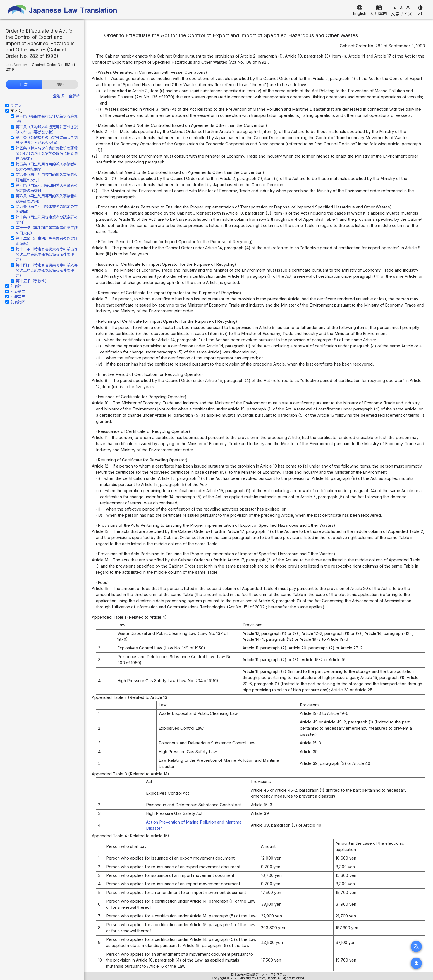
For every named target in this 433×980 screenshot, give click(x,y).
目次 (24, 84)
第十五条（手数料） (32, 281)
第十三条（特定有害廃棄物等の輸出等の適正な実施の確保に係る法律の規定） (47, 254)
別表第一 (18, 286)
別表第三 (18, 297)
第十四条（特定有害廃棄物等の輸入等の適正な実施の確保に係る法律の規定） (47, 270)
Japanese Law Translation (63, 10)
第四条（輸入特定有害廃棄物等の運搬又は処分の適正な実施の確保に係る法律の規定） (47, 153)
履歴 (60, 84)
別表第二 (18, 291)
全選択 (58, 96)
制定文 (16, 106)
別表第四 (18, 302)
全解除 (74, 96)
